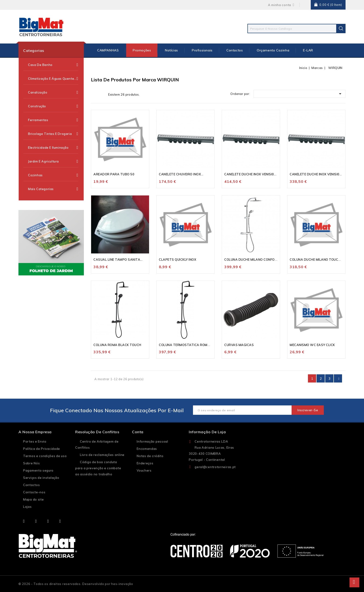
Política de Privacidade (42, 449)
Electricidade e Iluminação (53, 148)
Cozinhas (53, 175)
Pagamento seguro (38, 470)
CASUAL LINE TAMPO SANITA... (118, 260)
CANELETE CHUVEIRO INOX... (181, 174)
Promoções (142, 50)
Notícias (171, 50)
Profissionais (202, 50)
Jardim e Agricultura (53, 161)
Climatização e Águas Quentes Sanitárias (53, 79)
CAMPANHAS (108, 50)
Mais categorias (53, 189)
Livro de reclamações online (102, 455)
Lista (102, 94)
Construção (53, 106)
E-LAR (308, 50)
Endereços (145, 463)
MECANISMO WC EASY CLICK (312, 345)
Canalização (53, 92)
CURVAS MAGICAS (239, 345)
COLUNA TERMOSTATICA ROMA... (186, 345)
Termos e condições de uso (45, 456)
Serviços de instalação (41, 478)
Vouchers (144, 470)
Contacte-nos (34, 492)
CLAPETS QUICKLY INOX (178, 260)
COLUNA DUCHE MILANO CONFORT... (253, 260)
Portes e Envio (35, 441)
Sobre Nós (31, 463)
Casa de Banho (53, 65)
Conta (138, 432)
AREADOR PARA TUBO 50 (114, 174)
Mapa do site (33, 499)
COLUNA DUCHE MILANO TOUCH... (316, 260)
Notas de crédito (150, 456)
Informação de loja (207, 432)
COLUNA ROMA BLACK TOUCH (117, 345)
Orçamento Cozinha (273, 50)
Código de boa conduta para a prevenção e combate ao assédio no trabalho (98, 468)
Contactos (235, 50)
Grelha (94, 94)
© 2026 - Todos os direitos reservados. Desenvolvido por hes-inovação (76, 584)
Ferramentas (53, 120)
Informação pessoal (152, 441)
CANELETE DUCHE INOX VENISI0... (250, 174)
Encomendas (147, 449)
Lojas (27, 507)
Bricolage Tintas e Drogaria (53, 134)
